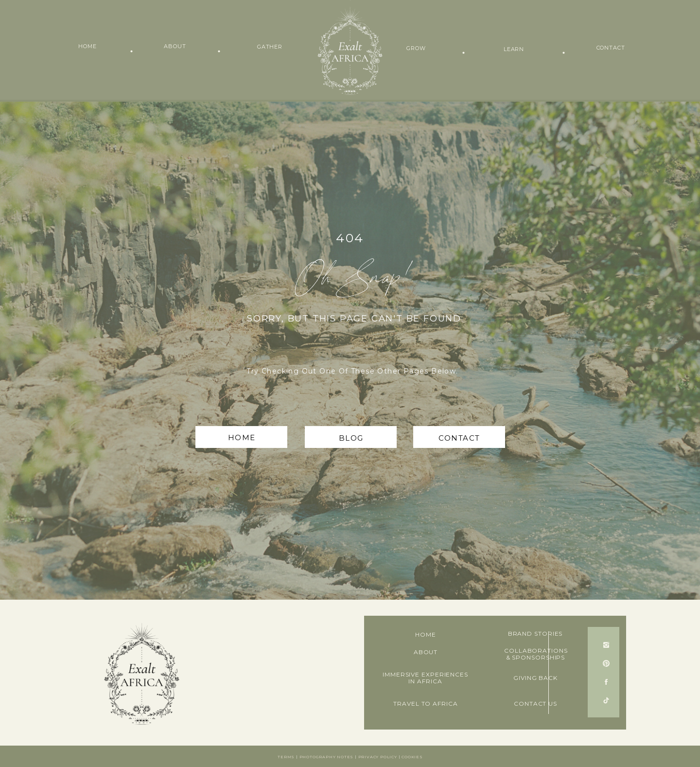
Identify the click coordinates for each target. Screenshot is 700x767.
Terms (286, 757)
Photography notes (327, 757)
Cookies (412, 757)
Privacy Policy (378, 757)
